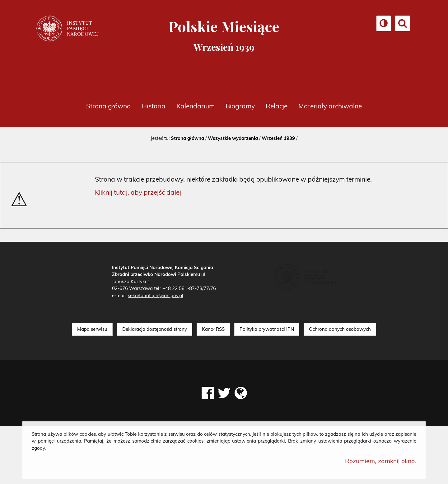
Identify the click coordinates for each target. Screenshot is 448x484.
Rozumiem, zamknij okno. (381, 461)
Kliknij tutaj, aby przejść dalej (138, 192)
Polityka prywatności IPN (267, 329)
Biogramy (240, 106)
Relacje (277, 106)
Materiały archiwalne (330, 106)
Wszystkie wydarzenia (233, 138)
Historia (154, 106)
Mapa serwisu (92, 329)
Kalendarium (196, 106)
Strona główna (109, 106)
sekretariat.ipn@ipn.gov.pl (156, 295)
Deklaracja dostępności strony (155, 329)
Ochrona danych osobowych (340, 329)
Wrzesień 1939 (278, 138)
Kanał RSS (213, 329)
